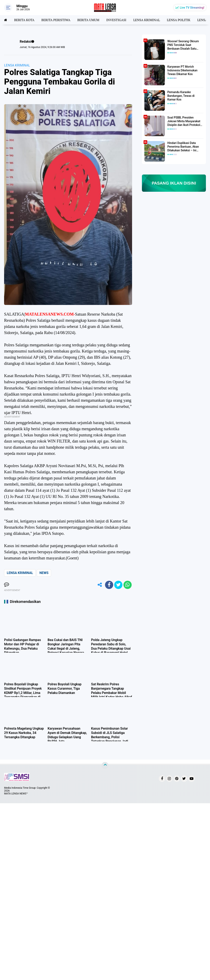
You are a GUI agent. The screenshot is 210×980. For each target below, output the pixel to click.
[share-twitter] (118, 585)
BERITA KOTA (24, 20)
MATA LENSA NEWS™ (16, 794)
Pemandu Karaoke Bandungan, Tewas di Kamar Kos (181, 96)
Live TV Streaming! (192, 8)
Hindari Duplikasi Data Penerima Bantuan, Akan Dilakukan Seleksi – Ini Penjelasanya (183, 147)
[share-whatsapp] (128, 585)
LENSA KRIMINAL (147, 20)
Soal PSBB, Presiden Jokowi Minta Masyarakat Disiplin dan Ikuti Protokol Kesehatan (184, 121)
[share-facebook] (109, 585)
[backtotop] (105, 766)
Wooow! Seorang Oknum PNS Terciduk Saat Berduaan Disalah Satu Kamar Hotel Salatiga (183, 45)
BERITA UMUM (88, 20)
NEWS (44, 573)
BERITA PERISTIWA (56, 20)
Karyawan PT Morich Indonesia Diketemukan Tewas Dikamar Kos (182, 70)
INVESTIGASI (116, 20)
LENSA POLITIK (179, 20)
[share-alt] (100, 585)
